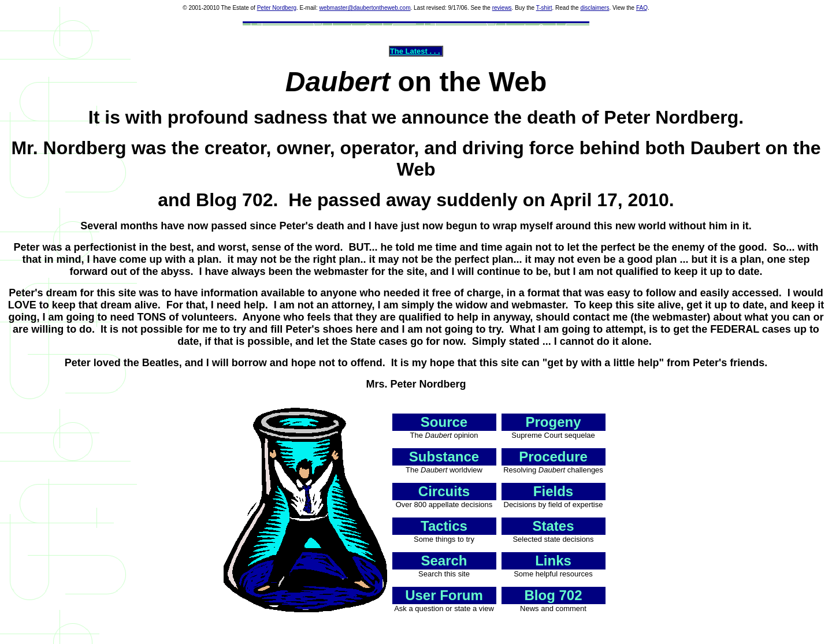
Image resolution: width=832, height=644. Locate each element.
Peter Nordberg (277, 8)
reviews (502, 8)
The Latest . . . (415, 51)
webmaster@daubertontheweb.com (365, 8)
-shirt (545, 8)
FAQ (642, 8)
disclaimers (595, 8)
